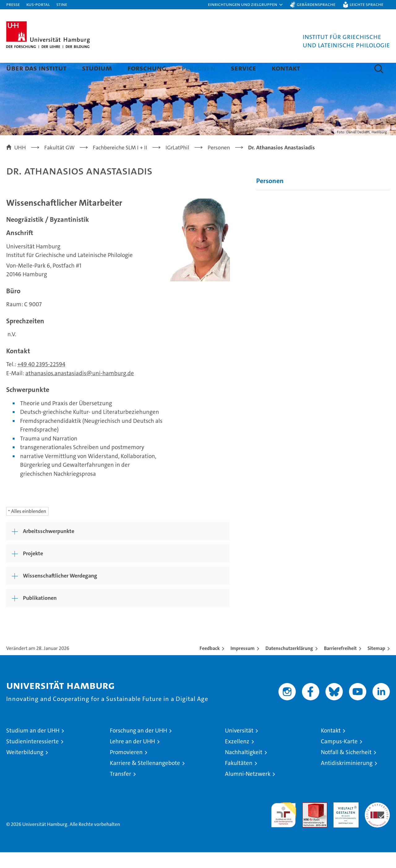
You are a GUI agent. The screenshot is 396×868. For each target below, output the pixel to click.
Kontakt (286, 68)
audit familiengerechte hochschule (284, 828)
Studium (97, 68)
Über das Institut (36, 68)
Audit (308, 821)
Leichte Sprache (366, 4)
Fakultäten (239, 779)
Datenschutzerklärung (289, 664)
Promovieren (126, 768)
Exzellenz (237, 757)
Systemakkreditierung (377, 821)
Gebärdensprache (316, 4)
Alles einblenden (29, 527)
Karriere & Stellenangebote (145, 779)
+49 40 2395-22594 (41, 380)
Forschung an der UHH (138, 746)
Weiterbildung (25, 768)
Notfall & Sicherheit (346, 768)
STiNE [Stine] (62, 4)
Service (243, 68)
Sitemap (376, 664)
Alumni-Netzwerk (248, 790)
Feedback (210, 664)
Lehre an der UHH (132, 757)
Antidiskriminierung (347, 779)
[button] (246, 5)
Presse (13, 4)
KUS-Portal (38, 4)
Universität (239, 746)
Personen (198, 68)
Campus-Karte (339, 757)
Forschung (147, 68)
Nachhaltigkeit (244, 768)
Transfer (121, 790)
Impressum (243, 664)
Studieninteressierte (32, 757)
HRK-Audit (344, 821)
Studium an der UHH (33, 746)
